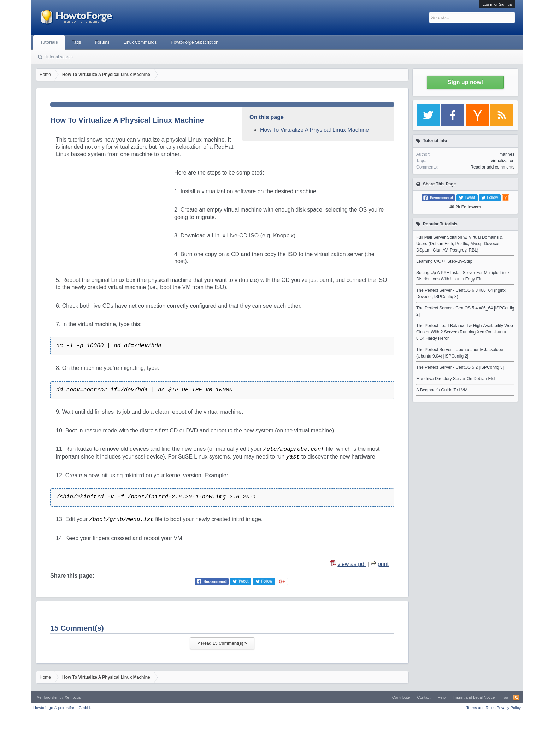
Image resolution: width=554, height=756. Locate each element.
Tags (76, 42)
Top (505, 697)
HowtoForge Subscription (195, 42)
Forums (102, 42)
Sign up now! (465, 82)
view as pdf (352, 564)
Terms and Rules (481, 708)
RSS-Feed (516, 697)
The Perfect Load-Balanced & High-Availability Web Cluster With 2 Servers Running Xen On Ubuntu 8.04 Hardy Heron (465, 332)
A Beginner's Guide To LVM (442, 390)
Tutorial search (59, 57)
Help (441, 697)
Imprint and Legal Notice (474, 697)
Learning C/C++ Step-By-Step (444, 261)
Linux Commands (140, 42)
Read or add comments (492, 167)
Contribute (401, 697)
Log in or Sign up (497, 4)
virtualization (503, 161)
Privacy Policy (509, 708)
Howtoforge (62, 708)
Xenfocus (73, 697)
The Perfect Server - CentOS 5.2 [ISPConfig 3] (460, 367)
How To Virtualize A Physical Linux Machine (314, 130)
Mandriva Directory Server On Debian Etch (456, 379)
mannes (507, 154)
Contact (424, 697)
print (383, 564)
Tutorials (49, 42)
